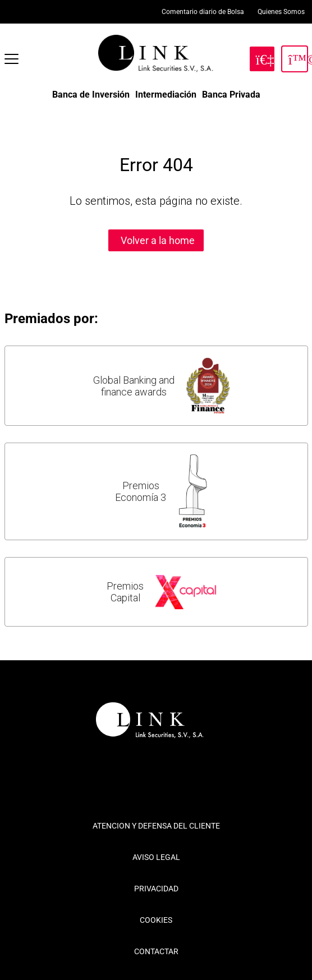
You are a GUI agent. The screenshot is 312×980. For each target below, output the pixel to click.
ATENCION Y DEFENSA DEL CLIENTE (156, 826)
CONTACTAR (156, 951)
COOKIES (156, 920)
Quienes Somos (281, 12)
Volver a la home (158, 240)
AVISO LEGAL (156, 857)
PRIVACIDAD (156, 889)
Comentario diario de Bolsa (203, 12)
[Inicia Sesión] (295, 59)
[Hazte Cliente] (262, 59)
